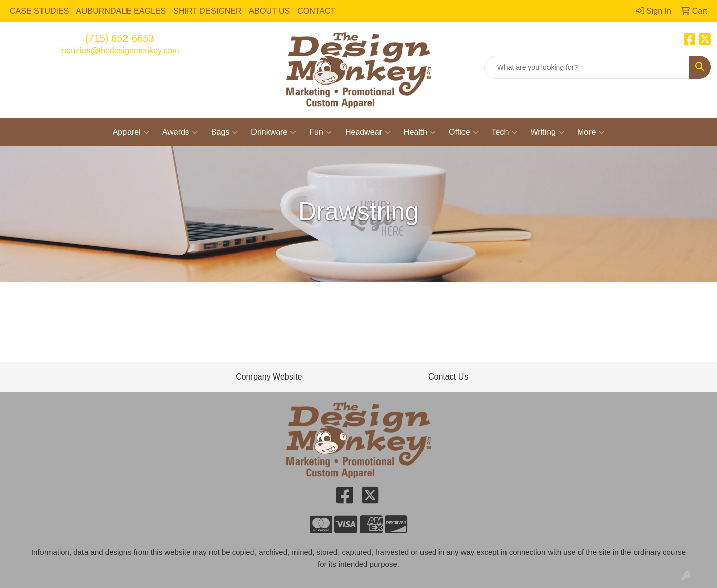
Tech (505, 132)
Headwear (368, 132)
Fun (321, 132)
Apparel (131, 132)
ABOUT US (270, 11)
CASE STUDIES (39, 11)
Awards (180, 132)
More (591, 132)
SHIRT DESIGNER (207, 11)
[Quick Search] (587, 67)
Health (420, 132)
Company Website (269, 377)
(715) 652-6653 (120, 38)
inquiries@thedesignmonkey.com (120, 50)
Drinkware (273, 132)
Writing (547, 132)
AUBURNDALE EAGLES (121, 11)
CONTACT (316, 11)
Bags (224, 132)
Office (464, 132)
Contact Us (448, 377)
